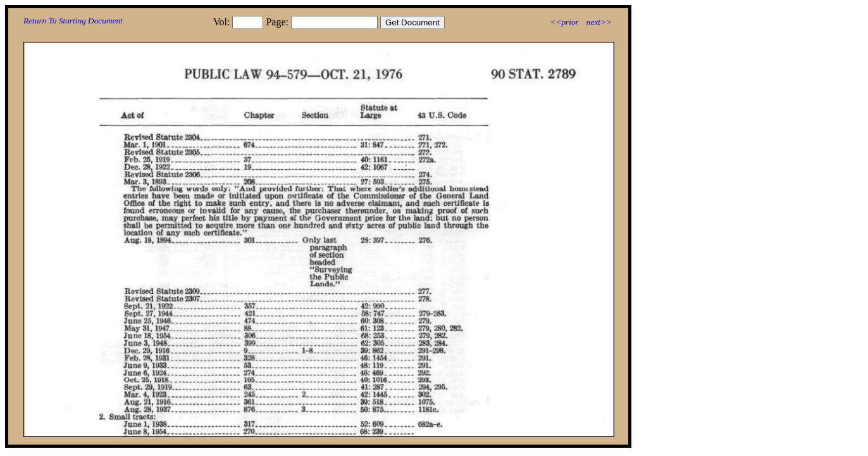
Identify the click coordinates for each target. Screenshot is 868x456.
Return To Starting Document (73, 21)
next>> (599, 22)
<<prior (564, 22)
